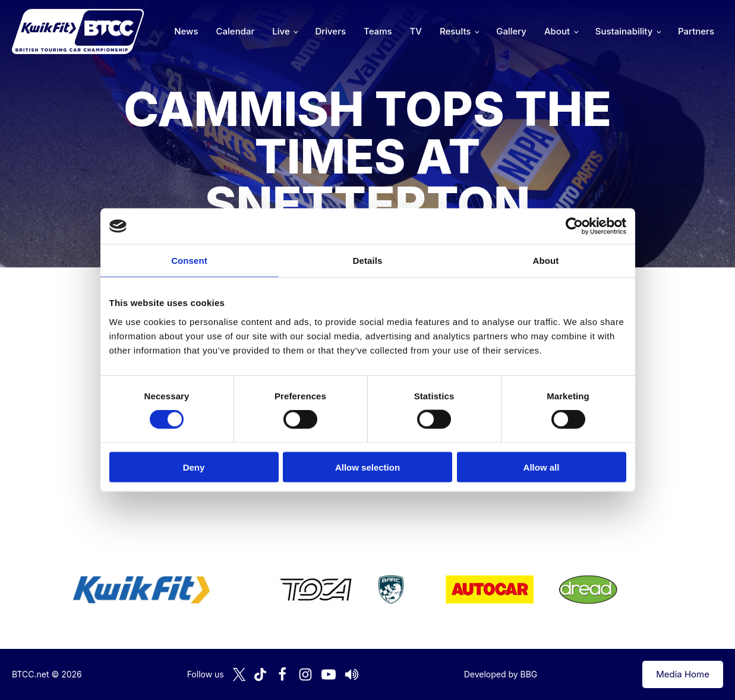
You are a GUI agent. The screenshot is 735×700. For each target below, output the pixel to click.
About (557, 31)
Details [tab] (368, 261)
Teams (378, 31)
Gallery (511, 31)
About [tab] (546, 261)
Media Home (683, 674)
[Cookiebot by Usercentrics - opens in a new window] (574, 226)
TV (416, 31)
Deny (194, 467)
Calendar (236, 31)
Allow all (542, 467)
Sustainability (624, 31)
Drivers (330, 31)
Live (281, 31)
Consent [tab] (189, 261)
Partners (696, 31)
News (186, 31)
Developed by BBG (501, 674)
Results (455, 31)
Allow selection (367, 467)
